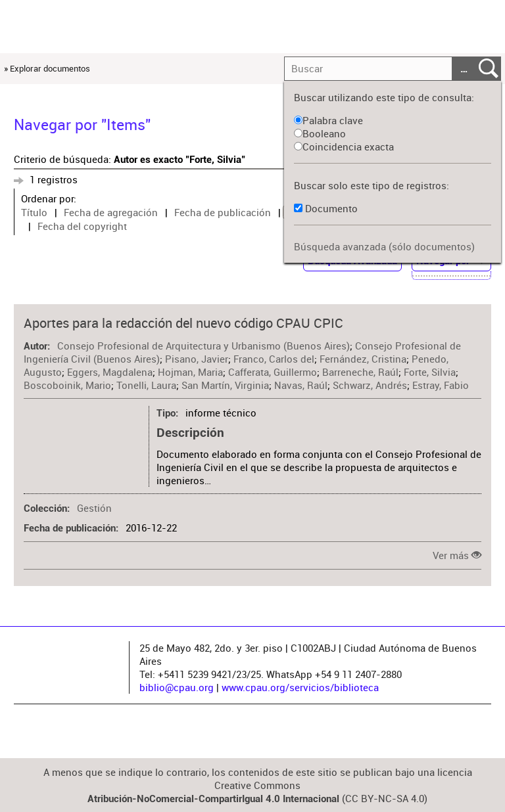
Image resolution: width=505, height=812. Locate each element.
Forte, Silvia (430, 372)
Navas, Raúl (301, 385)
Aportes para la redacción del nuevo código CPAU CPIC (183, 323)
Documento (331, 208)
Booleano (320, 133)
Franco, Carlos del (274, 359)
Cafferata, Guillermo (273, 372)
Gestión (94, 508)
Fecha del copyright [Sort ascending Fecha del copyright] (82, 226)
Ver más (451, 555)
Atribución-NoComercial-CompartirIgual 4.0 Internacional (213, 799)
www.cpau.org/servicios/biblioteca (300, 687)
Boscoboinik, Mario (67, 385)
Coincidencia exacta (344, 147)
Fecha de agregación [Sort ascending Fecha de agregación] (111, 212)
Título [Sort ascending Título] (34, 212)
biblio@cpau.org (177, 687)
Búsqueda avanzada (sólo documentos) (384, 246)
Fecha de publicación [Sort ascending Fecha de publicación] (223, 212)
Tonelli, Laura (146, 385)
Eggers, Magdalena (110, 372)
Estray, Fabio (441, 385)
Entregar (489, 69)
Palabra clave (328, 120)
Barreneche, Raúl (360, 372)
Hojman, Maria (190, 372)
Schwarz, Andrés (370, 385)
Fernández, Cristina (363, 359)
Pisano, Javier (197, 359)
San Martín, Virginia (225, 385)
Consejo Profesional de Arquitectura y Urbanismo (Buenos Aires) (204, 346)
